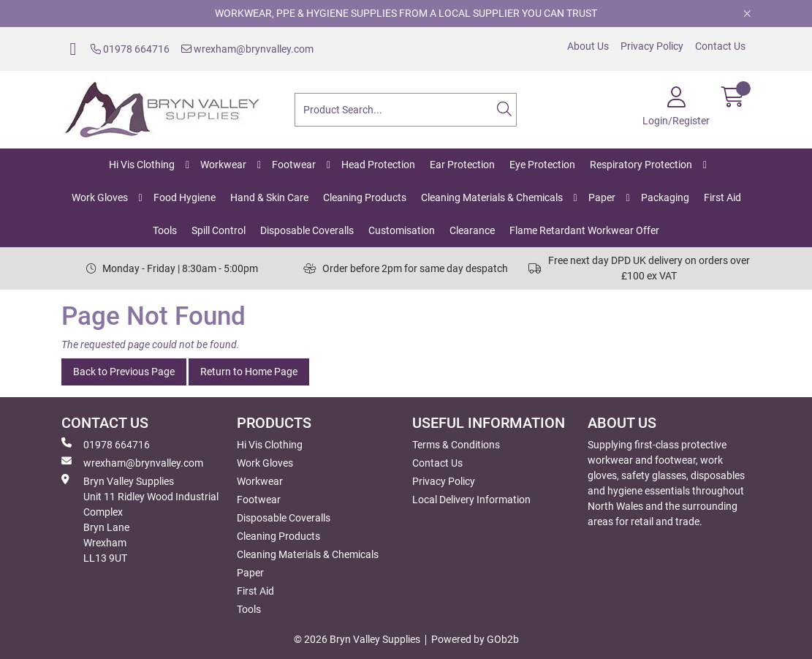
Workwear (223, 165)
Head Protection (378, 165)
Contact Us (720, 46)
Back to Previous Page (124, 372)
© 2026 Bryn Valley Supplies (357, 639)
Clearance (472, 230)
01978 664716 (130, 49)
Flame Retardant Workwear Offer (584, 230)
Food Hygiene (185, 197)
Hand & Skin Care (269, 197)
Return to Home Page (249, 372)
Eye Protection (542, 165)
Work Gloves (100, 197)
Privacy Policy (652, 46)
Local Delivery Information (471, 500)
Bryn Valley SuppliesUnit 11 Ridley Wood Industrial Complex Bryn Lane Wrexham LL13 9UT (140, 519)
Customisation (402, 230)
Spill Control (219, 230)
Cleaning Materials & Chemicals (492, 197)
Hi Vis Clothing (142, 165)
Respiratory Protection (641, 165)
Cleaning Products (365, 197)
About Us (588, 46)
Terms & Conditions (456, 445)
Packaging (665, 197)
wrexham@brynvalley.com (247, 49)
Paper (602, 197)
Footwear (294, 165)
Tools (165, 230)
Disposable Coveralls (307, 230)
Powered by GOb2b (475, 639)
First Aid (722, 197)
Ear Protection (462, 165)
